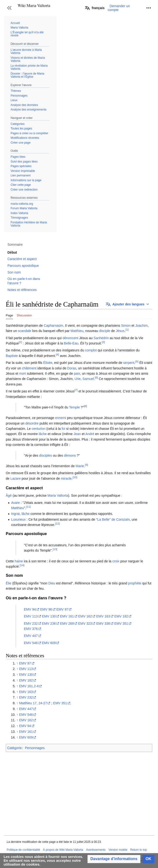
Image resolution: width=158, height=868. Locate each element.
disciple (105, 331)
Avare (15, 503)
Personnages (35, 748)
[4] (57, 354)
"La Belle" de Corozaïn (113, 519)
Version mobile (118, 850)
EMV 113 (31, 616)
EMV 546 (31, 643)
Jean (77, 434)
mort (23, 373)
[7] (76, 390)
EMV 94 (30, 609)
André (90, 434)
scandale (25, 331)
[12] (57, 524)
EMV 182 (121, 616)
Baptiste (12, 356)
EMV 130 (49, 616)
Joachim (141, 326)
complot (91, 350)
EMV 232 (31, 623)
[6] (96, 378)
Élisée (48, 363)
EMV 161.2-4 (29, 686)
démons (70, 455)
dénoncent (70, 338)
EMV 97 (62, 609)
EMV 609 (49, 643)
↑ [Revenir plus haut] (17, 663)
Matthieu (77, 331)
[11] (28, 507)
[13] (55, 549)
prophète (135, 583)
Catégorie (14, 748)
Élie (8, 583)
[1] (127, 330)
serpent (129, 363)
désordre (32, 423)
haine (19, 561)
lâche (43, 434)
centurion (39, 429)
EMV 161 (67, 616)
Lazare (15, 478)
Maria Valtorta (58, 495)
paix (77, 373)
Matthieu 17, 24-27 (33, 703)
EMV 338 (103, 623)
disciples (45, 455)
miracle (66, 478)
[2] (20, 342)
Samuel (88, 379)
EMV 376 (31, 629)
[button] (9, 8)
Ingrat (15, 514)
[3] (103, 342)
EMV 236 (49, 623)
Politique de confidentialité (23, 850)
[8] (85, 406)
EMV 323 (85, 623)
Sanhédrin (101, 338)
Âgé (9, 495)
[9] (87, 465)
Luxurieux (18, 519)
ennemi (61, 418)
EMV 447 (31, 636)
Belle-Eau (71, 343)
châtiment (29, 368)
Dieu (52, 583)
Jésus (120, 331)
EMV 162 (85, 616)
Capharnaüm (54, 326)
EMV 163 (103, 616)
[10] (75, 477)
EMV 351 (121, 623)
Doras (72, 368)
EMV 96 (46, 609)
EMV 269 (67, 623)
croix (116, 561)
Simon (126, 326)
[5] (137, 362)
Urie (78, 379)
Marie (80, 466)
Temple (74, 407)
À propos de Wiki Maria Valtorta (63, 850)
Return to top (138, 850)
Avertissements (96, 850)
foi (63, 429)
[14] (22, 565)
